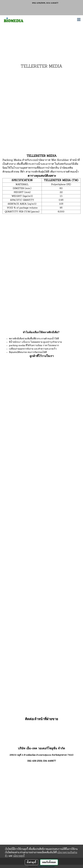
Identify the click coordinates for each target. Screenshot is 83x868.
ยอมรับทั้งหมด (49, 862)
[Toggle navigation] (79, 20)
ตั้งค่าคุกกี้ (31, 862)
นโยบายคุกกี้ (19, 856)
